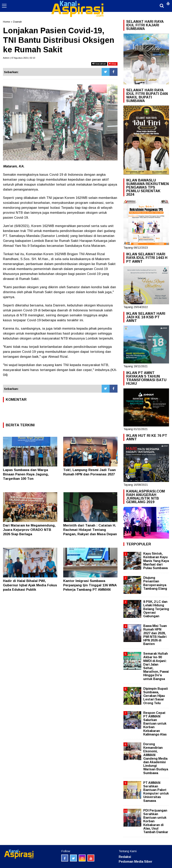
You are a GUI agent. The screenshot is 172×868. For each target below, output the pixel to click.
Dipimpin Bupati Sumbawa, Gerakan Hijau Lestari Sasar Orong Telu (156, 696)
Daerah (17, 22)
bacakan (99, 64)
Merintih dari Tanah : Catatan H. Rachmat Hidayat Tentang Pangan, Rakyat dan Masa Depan (90, 530)
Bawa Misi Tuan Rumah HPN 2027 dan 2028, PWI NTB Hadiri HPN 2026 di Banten (155, 635)
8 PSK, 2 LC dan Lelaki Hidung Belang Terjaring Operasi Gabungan (156, 609)
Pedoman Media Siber (136, 862)
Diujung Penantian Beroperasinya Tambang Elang (155, 583)
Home (6, 22)
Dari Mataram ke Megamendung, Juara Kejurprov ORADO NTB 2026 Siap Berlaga (29, 530)
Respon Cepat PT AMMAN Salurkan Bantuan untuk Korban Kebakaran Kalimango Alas (155, 724)
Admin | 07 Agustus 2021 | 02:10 (19, 58)
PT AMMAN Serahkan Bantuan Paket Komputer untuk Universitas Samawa (156, 792)
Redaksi (125, 857)
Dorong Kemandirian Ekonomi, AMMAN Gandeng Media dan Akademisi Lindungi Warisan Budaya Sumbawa (156, 759)
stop (113, 64)
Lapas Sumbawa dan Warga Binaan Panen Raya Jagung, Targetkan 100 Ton (26, 474)
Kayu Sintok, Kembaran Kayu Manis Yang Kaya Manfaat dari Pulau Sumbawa (156, 561)
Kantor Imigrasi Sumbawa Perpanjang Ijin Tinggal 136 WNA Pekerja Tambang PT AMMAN (90, 585)
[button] (168, 2)
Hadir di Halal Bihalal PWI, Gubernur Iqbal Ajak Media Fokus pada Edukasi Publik (30, 585)
